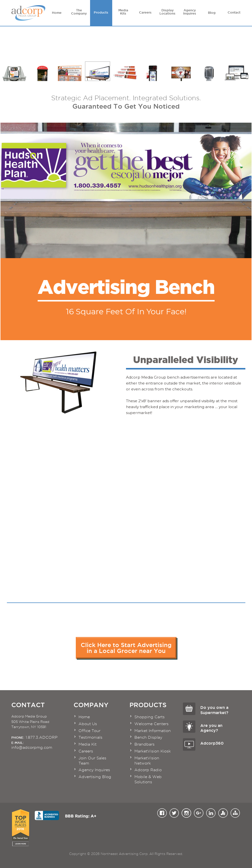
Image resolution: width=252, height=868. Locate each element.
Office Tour (89, 731)
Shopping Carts (150, 717)
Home (57, 11)
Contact (234, 11)
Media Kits (123, 12)
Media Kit (87, 744)
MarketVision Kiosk (153, 751)
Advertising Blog (95, 777)
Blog (212, 11)
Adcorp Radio (148, 770)
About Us (88, 724)
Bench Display (148, 737)
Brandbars (144, 744)
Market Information (153, 731)
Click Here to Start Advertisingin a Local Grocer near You (126, 648)
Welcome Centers (151, 724)
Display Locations (167, 12)
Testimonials (90, 737)
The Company (79, 12)
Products (101, 11)
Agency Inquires (190, 12)
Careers (145, 11)
